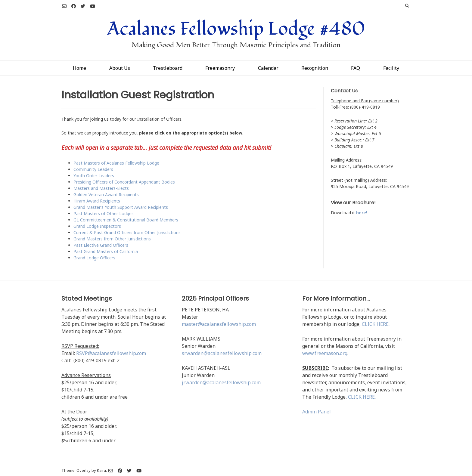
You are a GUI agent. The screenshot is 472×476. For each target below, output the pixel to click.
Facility (391, 68)
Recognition (315, 68)
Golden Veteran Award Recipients (106, 195)
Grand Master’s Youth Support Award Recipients (121, 207)
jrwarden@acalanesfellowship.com (221, 382)
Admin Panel (317, 412)
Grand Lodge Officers (94, 258)
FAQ (356, 68)
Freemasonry (220, 68)
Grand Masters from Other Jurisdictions (112, 239)
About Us (120, 68)
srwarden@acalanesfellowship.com (222, 353)
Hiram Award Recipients (97, 201)
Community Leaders (93, 169)
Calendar (268, 68)
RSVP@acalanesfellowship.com (111, 353)
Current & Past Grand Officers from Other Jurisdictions (127, 232)
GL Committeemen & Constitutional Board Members (126, 220)
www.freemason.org (325, 353)
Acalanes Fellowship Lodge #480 (236, 29)
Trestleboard (168, 68)
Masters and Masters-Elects (101, 188)
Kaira (101, 470)
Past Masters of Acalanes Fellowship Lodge (116, 163)
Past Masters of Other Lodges (104, 213)
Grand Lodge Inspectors (97, 226)
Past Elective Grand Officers (101, 245)
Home (79, 68)
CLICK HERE (375, 324)
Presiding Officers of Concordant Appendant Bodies (124, 182)
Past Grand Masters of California (106, 251)
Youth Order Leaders (94, 176)
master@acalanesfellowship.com (219, 324)
